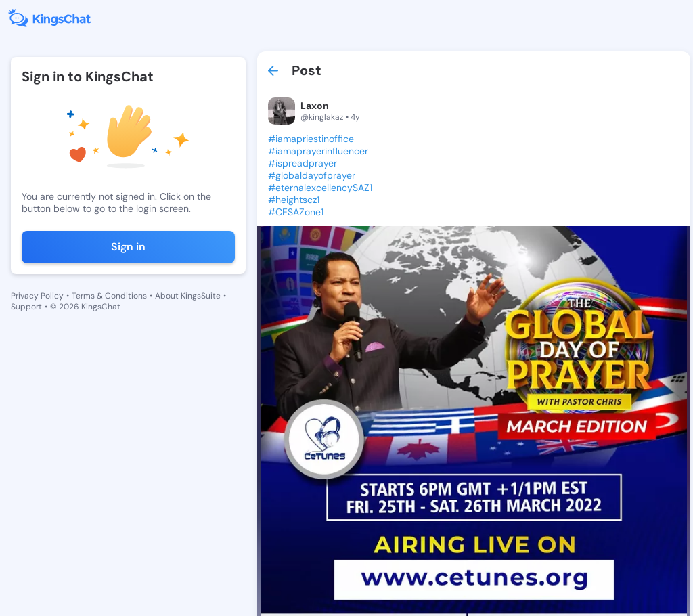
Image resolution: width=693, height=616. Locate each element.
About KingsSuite (188, 296)
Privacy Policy (37, 296)
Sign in (128, 247)
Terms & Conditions (109, 296)
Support (26, 307)
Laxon (315, 106)
